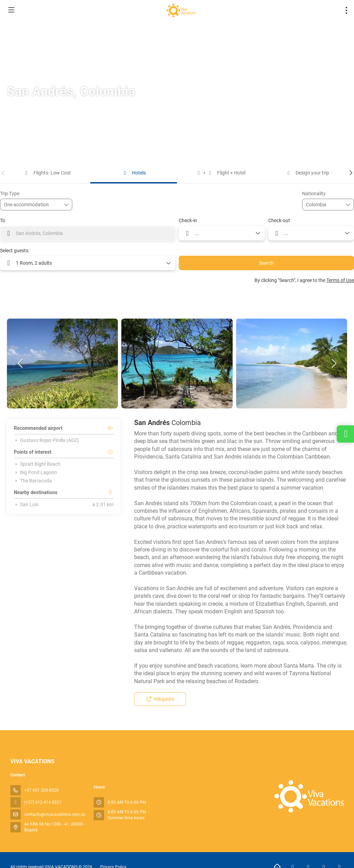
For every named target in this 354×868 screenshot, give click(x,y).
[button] (3, 173)
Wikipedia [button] (160, 699)
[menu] (346, 10)
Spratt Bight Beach (37, 464)
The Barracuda (33, 481)
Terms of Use (340, 280)
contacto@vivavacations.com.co (55, 814)
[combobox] (323, 205)
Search (266, 263)
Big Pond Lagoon (35, 472)
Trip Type (10, 194)
